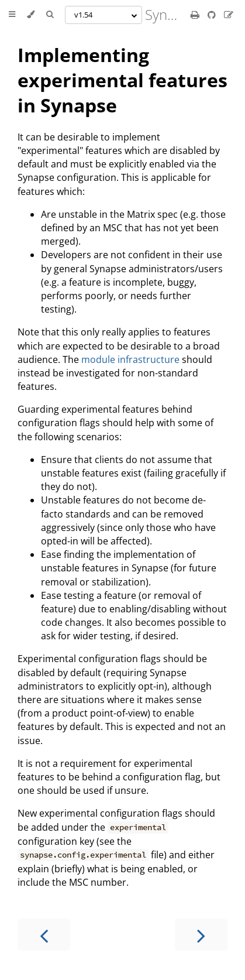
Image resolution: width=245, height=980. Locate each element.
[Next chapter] (201, 935)
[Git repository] (213, 15)
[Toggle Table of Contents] (12, 15)
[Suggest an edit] (229, 15)
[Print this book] (196, 15)
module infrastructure (130, 359)
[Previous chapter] (44, 935)
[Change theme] (31, 15)
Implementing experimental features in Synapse (123, 80)
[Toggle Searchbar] (50, 15)
